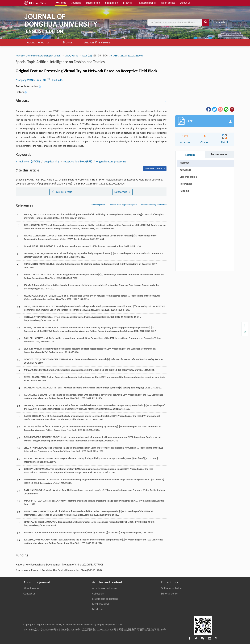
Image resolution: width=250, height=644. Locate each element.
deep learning (52, 161)
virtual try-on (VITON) (28, 161)
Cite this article (188, 177)
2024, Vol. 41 (72, 56)
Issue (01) (87, 56)
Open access (168, 3)
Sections (190, 155)
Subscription (93, 3)
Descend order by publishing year (123, 205)
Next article (123, 192)
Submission (112, 3)
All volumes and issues (105, 588)
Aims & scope (31, 588)
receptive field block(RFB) (78, 161)
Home (61, 3)
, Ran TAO (41, 80)
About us (185, 3)
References (186, 184)
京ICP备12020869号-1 (46, 630)
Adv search (219, 22)
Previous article (62, 192)
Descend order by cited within (154, 205)
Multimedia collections (105, 599)
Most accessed (100, 604)
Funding (184, 191)
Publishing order (98, 205)
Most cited (98, 609)
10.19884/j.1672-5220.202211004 (126, 56)
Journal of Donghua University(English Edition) (38, 56)
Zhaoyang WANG (25, 80)
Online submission (171, 588)
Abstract (184, 163)
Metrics (129, 3)
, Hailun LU (57, 80)
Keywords (185, 170)
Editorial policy (148, 3)
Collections (98, 594)
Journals (76, 3)
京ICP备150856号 (70, 630)
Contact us (29, 594)
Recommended (219, 154)
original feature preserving (111, 161)
